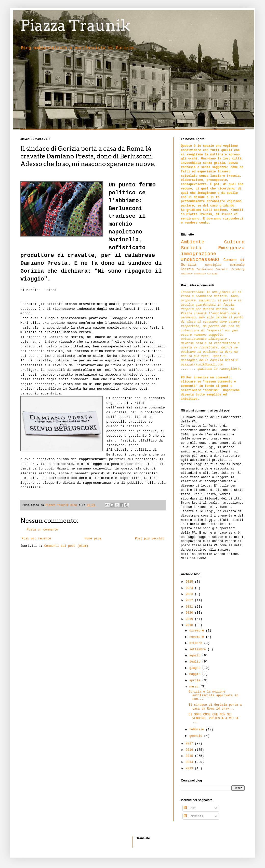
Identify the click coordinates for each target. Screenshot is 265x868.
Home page (93, 539)
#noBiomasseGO (200, 260)
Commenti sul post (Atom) (66, 546)
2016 (190, 750)
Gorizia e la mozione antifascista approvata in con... (213, 695)
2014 (190, 762)
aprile (196, 681)
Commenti (194, 816)
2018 (190, 625)
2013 (190, 769)
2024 (190, 588)
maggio (196, 674)
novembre (198, 637)
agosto (196, 656)
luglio (196, 662)
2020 (190, 613)
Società (191, 248)
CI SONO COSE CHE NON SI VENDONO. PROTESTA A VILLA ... (213, 718)
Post (190, 808)
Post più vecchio (150, 539)
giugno (196, 668)
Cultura (234, 242)
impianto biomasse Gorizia (199, 274)
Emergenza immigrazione (213, 251)
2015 (190, 756)
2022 (190, 600)
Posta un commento (42, 530)
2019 (190, 619)
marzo (195, 687)
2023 (190, 594)
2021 (190, 607)
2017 (190, 744)
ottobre (197, 643)
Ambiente (193, 242)
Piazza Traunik (75, 25)
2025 (190, 582)
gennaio (197, 736)
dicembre (198, 631)
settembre (198, 650)
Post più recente (36, 539)
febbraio (198, 730)
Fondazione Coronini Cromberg (221, 269)
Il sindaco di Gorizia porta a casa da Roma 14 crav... (215, 707)
